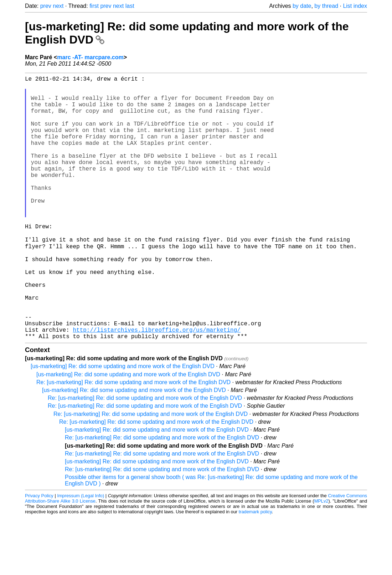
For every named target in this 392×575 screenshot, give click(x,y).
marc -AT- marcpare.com (90, 57)
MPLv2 (321, 559)
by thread (326, 6)
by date (302, 6)
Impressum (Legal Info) (81, 553)
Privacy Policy (39, 553)
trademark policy (255, 569)
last (130, 6)
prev (46, 6)
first (94, 6)
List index (355, 6)
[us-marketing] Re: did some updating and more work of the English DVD (123, 424)
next (58, 6)
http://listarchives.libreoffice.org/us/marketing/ (156, 386)
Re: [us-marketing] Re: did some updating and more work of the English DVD (133, 440)
